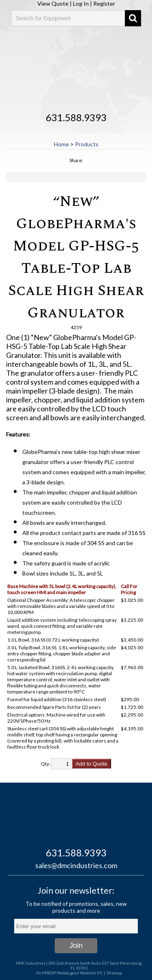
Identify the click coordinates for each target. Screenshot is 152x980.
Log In (81, 3)
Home (61, 144)
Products (87, 144)
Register (104, 3)
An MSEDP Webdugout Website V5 (69, 973)
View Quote (53, 3)
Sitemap (114, 973)
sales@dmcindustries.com (76, 865)
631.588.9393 (76, 117)
